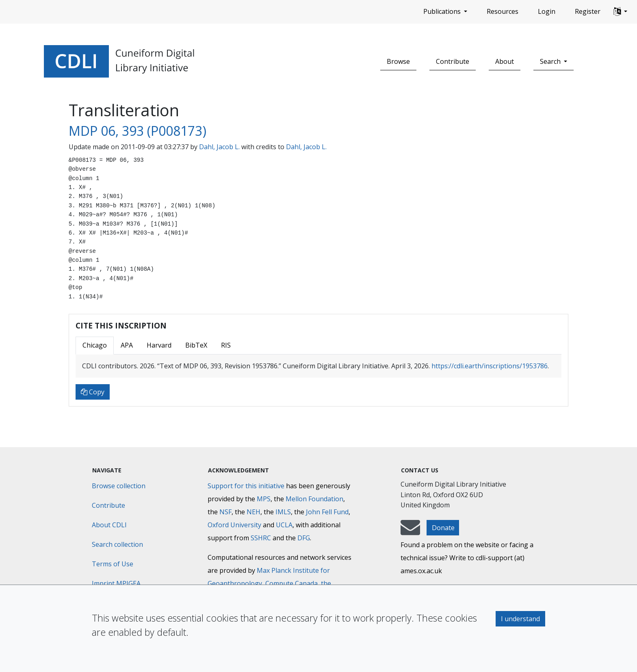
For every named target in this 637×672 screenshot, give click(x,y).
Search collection (117, 544)
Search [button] (551, 61)
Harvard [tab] (159, 345)
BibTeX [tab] (196, 345)
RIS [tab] (226, 345)
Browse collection (119, 486)
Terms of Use (113, 564)
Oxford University (234, 525)
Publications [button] (443, 11)
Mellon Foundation (314, 499)
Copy (93, 392)
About (505, 61)
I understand (520, 619)
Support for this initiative (246, 486)
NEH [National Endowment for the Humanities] (253, 512)
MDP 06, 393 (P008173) (138, 131)
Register (588, 11)
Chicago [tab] (95, 345)
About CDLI (109, 525)
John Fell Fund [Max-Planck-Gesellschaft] (327, 512)
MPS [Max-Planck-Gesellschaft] (264, 499)
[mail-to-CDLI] (410, 531)
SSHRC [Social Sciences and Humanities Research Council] (261, 538)
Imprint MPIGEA (116, 583)
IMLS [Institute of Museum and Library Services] (283, 512)
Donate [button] (443, 528)
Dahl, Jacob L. (219, 147)
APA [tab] (127, 345)
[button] (620, 12)
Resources (503, 11)
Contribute (453, 61)
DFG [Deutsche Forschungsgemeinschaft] (304, 538)
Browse (398, 61)
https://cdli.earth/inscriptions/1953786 (490, 366)
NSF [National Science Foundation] (225, 512)
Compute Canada (291, 583)
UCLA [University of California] (284, 525)
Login (547, 11)
